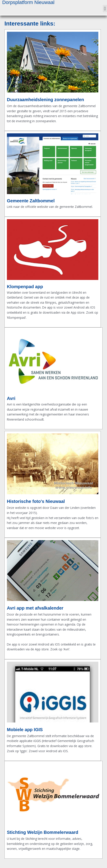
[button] (105, 9)
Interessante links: (30, 24)
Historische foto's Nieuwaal (36, 501)
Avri (11, 398)
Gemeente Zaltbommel (31, 201)
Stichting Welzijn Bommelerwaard (43, 832)
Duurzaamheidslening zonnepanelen (45, 100)
